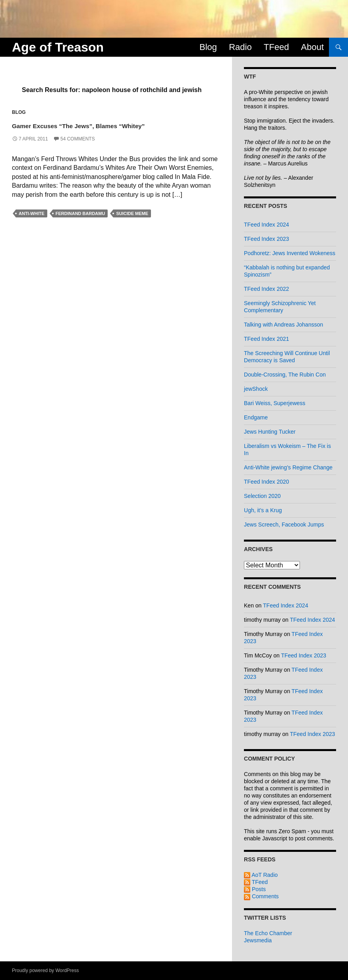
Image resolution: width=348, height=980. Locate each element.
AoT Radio (261, 875)
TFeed (276, 47)
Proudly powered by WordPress (45, 970)
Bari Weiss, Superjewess (275, 403)
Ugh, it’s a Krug (263, 510)
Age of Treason (58, 47)
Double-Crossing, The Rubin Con (285, 375)
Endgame (256, 417)
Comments (261, 896)
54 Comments (78, 151)
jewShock (256, 389)
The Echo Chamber (268, 933)
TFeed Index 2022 (267, 289)
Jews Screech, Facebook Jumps (284, 525)
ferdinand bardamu (80, 226)
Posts (255, 889)
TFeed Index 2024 (267, 225)
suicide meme (132, 226)
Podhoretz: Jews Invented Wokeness (290, 253)
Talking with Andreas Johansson (283, 325)
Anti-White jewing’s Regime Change (288, 467)
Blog (208, 47)
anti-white (32, 226)
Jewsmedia (258, 940)
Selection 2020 (262, 496)
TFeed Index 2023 (267, 239)
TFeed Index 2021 (267, 339)
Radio (240, 47)
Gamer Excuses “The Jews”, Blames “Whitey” (102, 131)
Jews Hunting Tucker (270, 432)
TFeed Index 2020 (267, 482)
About (313, 47)
